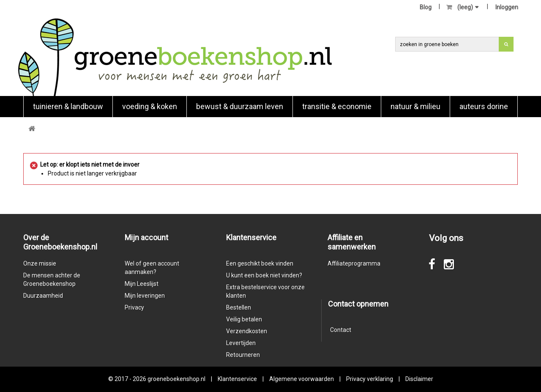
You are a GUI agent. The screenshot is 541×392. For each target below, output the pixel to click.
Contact (341, 330)
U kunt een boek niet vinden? (264, 275)
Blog (426, 7)
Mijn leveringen (145, 296)
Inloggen (507, 7)
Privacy (134, 307)
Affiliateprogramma (354, 263)
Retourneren (243, 355)
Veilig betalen (244, 319)
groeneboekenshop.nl (177, 379)
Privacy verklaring (370, 379)
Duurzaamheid (43, 296)
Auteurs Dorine (484, 106)
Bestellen (239, 307)
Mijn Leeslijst (142, 284)
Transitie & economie (337, 106)
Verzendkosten (247, 331)
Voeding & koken (150, 106)
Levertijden (241, 343)
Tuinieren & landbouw (68, 106)
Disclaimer (419, 379)
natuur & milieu (415, 106)
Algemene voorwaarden (302, 379)
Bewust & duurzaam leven (240, 106)
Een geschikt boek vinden (260, 263)
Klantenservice (237, 379)
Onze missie (40, 263)
